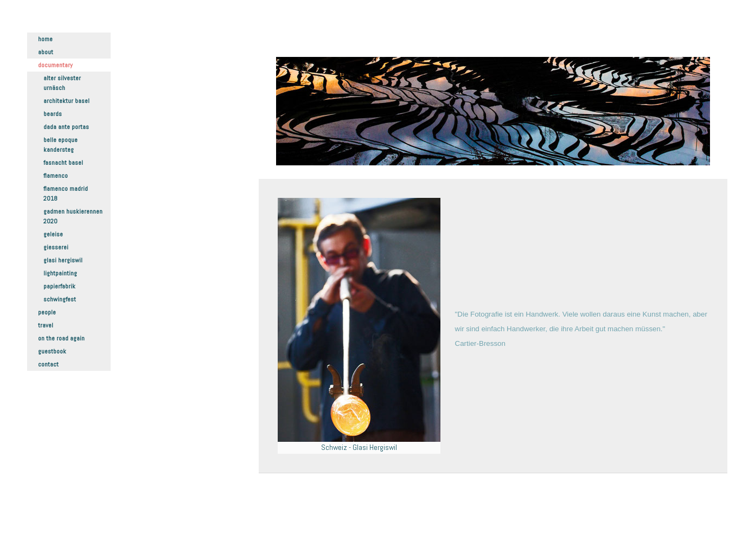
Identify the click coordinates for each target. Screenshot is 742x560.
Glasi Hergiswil (63, 260)
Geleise (53, 234)
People (47, 312)
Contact (48, 364)
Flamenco (56, 176)
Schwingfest (60, 299)
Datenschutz (294, 528)
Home (45, 39)
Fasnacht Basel (63, 163)
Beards (53, 114)
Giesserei (56, 247)
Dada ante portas (66, 127)
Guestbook (52, 351)
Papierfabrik (59, 286)
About (46, 52)
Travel (46, 325)
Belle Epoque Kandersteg (60, 145)
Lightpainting (60, 273)
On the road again (61, 338)
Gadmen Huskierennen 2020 (73, 216)
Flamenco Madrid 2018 (66, 194)
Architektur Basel (66, 101)
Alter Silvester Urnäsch (62, 83)
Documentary (55, 65)
